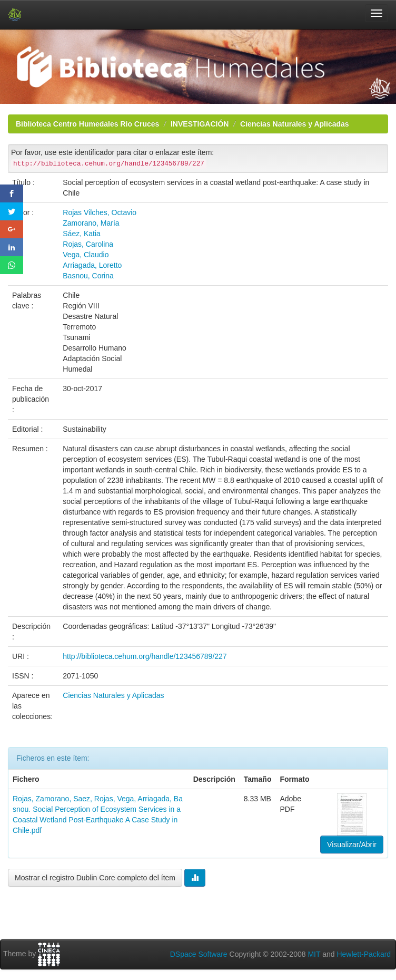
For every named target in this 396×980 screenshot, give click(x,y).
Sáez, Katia (82, 234)
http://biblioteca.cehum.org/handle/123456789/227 (145, 656)
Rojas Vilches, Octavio (100, 212)
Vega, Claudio (86, 255)
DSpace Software (199, 954)
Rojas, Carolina (88, 244)
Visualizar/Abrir (352, 845)
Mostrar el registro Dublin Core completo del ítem (95, 878)
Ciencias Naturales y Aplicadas (294, 124)
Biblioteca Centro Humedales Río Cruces (87, 124)
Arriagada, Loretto (92, 265)
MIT (314, 954)
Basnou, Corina (88, 276)
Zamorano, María (91, 223)
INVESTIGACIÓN (200, 124)
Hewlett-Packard (364, 954)
